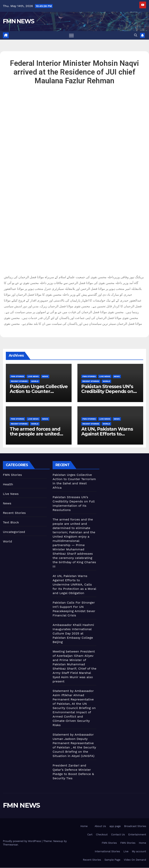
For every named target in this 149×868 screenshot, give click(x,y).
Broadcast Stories (135, 826)
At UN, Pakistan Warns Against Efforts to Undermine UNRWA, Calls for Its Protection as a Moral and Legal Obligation (74, 585)
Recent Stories (19, 381)
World (35, 381)
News (45, 377)
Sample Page (113, 860)
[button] (136, 35)
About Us (100, 826)
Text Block (11, 523)
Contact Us (118, 835)
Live (126, 852)
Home (84, 826)
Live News (33, 377)
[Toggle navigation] (71, 35)
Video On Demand (135, 860)
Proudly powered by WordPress (22, 841)
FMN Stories (17, 377)
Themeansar (10, 845)
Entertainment (137, 835)
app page (115, 826)
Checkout (102, 835)
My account (139, 852)
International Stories (107, 852)
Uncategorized (14, 532)
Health (8, 484)
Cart (90, 835)
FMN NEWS (19, 21)
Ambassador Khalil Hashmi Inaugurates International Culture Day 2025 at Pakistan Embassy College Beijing (73, 634)
